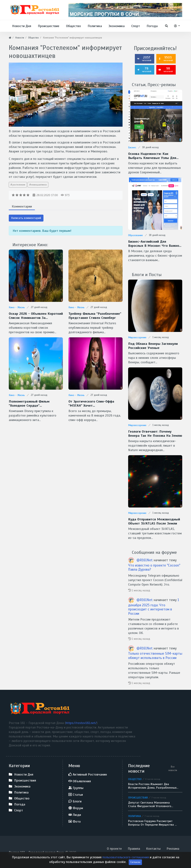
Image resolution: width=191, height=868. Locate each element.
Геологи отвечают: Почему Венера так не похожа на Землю (155, 433)
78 (144, 69)
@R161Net (145, 559)
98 (166, 69)
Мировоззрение (137, 337)
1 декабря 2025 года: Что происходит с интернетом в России (154, 606)
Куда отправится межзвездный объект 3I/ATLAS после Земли (154, 520)
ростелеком (19, 185)
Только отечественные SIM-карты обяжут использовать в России (155, 655)
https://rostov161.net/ (81, 722)
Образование (136, 235)
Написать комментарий (26, 218)
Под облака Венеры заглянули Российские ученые (153, 345)
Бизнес (132, 147)
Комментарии (22, 206)
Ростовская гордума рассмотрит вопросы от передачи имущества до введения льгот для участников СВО (153, 822)
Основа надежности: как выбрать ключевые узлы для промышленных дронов (152, 156)
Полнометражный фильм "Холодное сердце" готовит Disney (29, 403)
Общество (135, 778)
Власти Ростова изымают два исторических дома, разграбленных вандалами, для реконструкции (152, 785)
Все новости (173, 768)
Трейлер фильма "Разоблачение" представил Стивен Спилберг (94, 316)
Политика (134, 815)
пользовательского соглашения (126, 862)
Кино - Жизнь (17, 307)
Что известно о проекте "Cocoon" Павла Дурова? (154, 567)
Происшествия (138, 797)
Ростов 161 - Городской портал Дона (36, 852)
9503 (166, 58)
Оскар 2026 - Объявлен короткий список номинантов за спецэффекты (35, 316)
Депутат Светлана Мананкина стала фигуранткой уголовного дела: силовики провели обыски (150, 804)
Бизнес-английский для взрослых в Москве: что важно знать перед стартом (155, 243)
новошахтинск (39, 185)
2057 (144, 58)
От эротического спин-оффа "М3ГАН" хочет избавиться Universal (91, 403)
